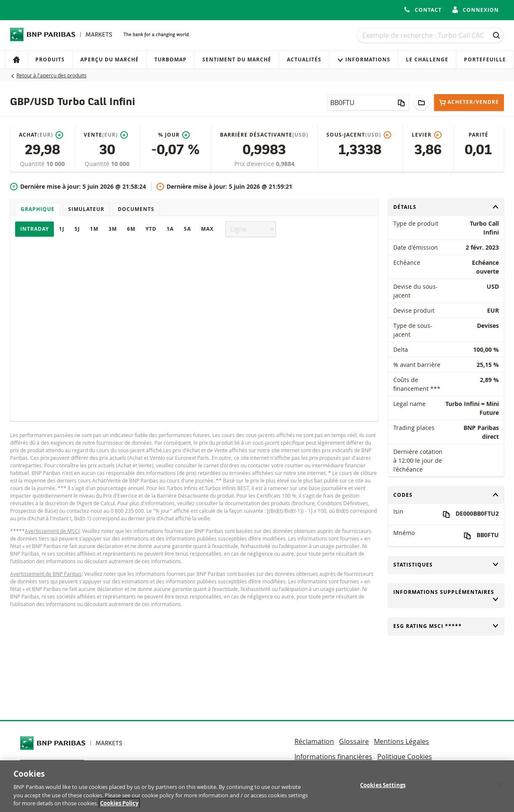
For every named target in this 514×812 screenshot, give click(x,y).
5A (187, 229)
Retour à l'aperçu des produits (52, 75)
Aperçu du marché (110, 59)
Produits (50, 59)
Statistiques (446, 565)
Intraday (34, 229)
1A (170, 229)
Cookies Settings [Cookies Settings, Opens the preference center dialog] (383, 785)
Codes (446, 495)
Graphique (38, 209)
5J (77, 229)
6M (131, 229)
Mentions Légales (401, 741)
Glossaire (354, 741)
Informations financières (333, 757)
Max (207, 229)
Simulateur (86, 209)
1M (94, 229)
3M (113, 229)
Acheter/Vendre (469, 102)
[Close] (501, 785)
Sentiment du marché (237, 59)
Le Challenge (427, 59)
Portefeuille (485, 59)
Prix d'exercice (255, 164)
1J (62, 229)
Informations (364, 59)
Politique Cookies (405, 757)
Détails (446, 207)
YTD (151, 229)
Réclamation (314, 741)
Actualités (304, 59)
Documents (136, 209)
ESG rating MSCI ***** (446, 626)
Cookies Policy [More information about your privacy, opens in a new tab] (119, 803)
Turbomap (171, 59)
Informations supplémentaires (446, 596)
